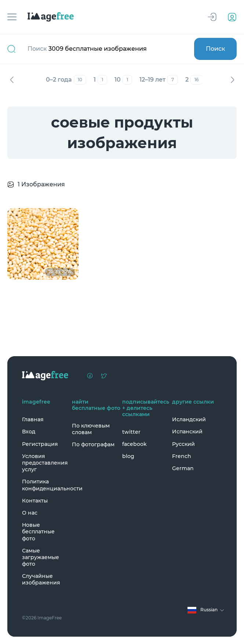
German (183, 468)
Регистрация (40, 444)
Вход (29, 432)
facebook (134, 444)
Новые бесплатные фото (38, 532)
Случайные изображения (41, 579)
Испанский (187, 432)
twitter (131, 432)
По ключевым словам (91, 429)
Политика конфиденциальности (45, 485)
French (182, 456)
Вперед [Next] (232, 80)
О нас (30, 513)
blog (128, 456)
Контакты (35, 501)
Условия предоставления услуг (45, 463)
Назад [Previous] (12, 80)
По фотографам (93, 444)
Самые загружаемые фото (41, 557)
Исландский (189, 419)
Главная (33, 419)
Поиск (216, 49)
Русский (183, 444)
